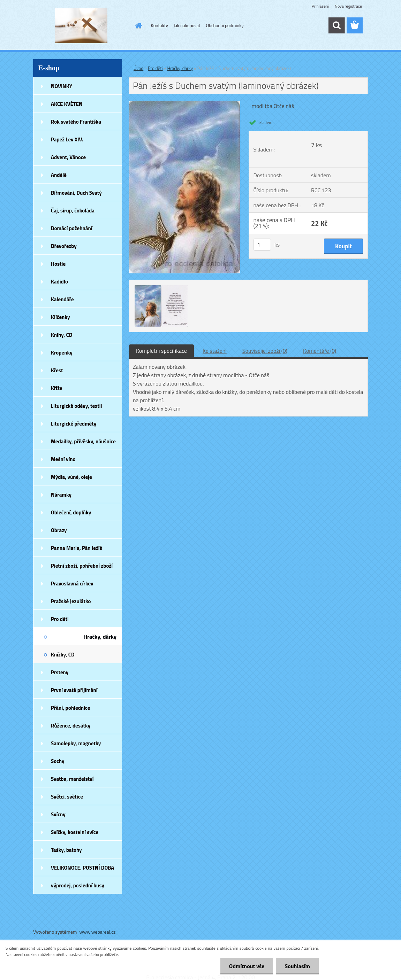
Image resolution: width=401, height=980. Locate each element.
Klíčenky (60, 317)
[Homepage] (138, 25)
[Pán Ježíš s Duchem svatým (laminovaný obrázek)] (185, 104)
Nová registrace (348, 6)
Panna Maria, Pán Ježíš (77, 548)
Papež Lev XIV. (67, 139)
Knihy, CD (62, 335)
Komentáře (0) (320, 351)
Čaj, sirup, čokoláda (73, 211)
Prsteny (60, 672)
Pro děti (60, 619)
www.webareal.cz (98, 932)
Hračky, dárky (100, 637)
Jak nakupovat (187, 25)
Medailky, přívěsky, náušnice (83, 441)
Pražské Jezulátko (71, 601)
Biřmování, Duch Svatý (76, 193)
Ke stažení (215, 351)
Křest (57, 370)
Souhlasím (297, 966)
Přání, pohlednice (70, 708)
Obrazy (59, 530)
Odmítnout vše (247, 966)
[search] (336, 25)
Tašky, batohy (66, 850)
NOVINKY (62, 86)
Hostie (58, 264)
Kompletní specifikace (161, 351)
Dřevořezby (64, 246)
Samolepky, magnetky (76, 743)
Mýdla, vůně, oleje (71, 477)
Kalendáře (62, 299)
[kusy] (262, 245)
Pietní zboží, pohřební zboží (82, 566)
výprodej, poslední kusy (78, 885)
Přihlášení (320, 6)
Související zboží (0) (265, 351)
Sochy (58, 761)
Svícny (58, 814)
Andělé (59, 175)
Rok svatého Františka (76, 122)
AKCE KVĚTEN (67, 104)
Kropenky (62, 353)
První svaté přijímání (74, 690)
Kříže (57, 388)
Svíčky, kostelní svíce (75, 832)
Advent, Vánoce (68, 157)
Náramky (61, 495)
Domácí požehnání (72, 228)
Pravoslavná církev (72, 584)
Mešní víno (63, 459)
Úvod (138, 68)
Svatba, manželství (72, 779)
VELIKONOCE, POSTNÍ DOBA (82, 868)
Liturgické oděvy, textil (77, 406)
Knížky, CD (63, 655)
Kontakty (160, 25)
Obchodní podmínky (225, 25)
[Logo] (81, 26)
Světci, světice (67, 797)
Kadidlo (59, 282)
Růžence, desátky (71, 726)
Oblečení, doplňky (71, 512)
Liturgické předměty (74, 424)
